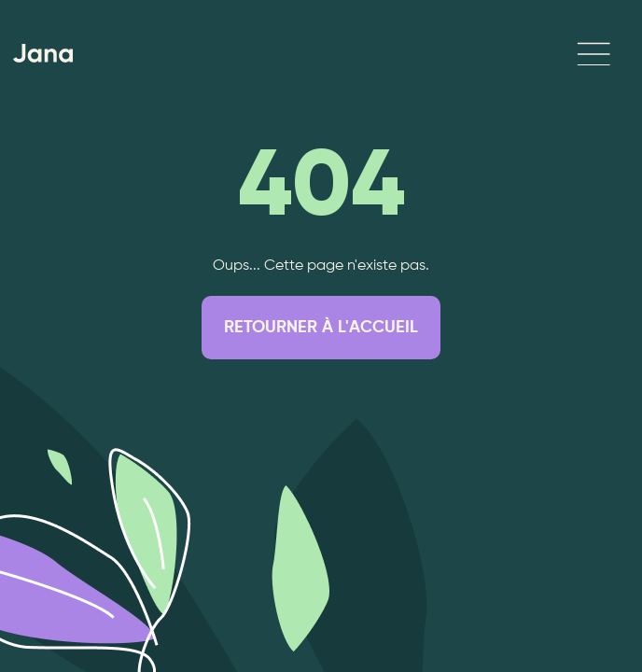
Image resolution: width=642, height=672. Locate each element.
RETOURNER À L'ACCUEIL (321, 328)
